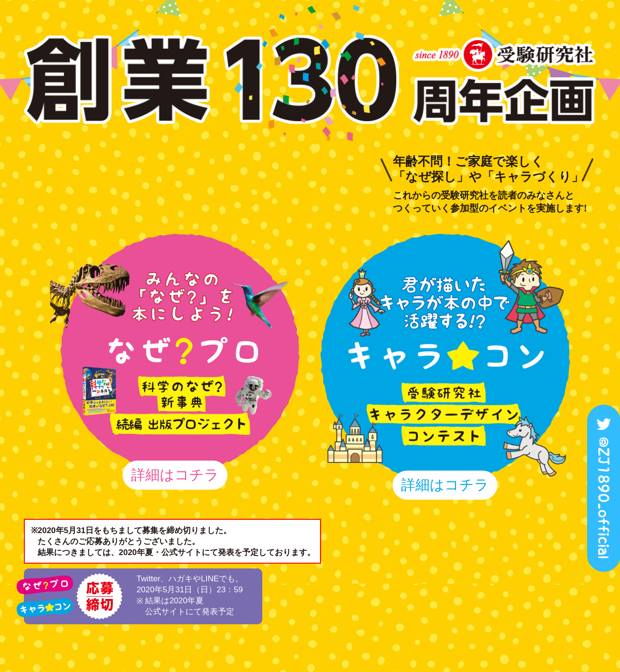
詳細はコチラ (175, 475)
